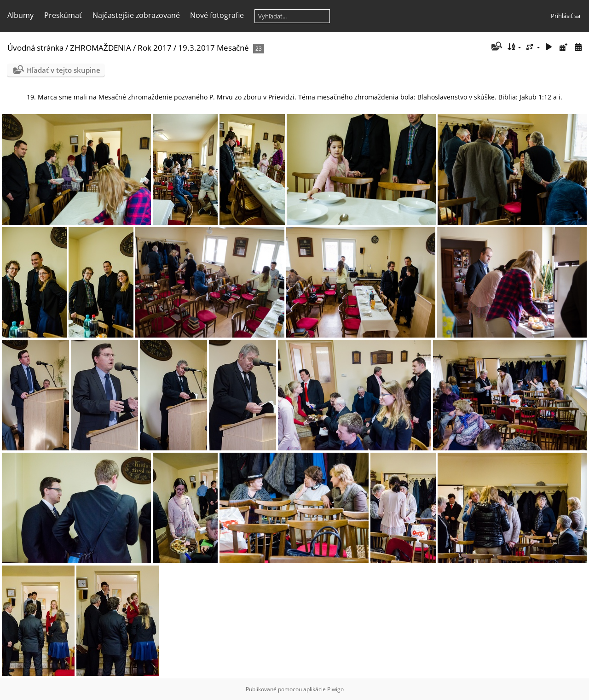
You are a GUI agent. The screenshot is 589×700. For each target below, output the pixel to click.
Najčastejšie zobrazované (136, 15)
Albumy (20, 15)
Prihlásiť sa (566, 16)
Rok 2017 (155, 48)
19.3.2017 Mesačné (214, 48)
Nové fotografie (217, 15)
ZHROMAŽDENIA (101, 48)
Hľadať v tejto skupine (64, 70)
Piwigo (335, 689)
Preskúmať (63, 15)
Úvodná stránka (35, 48)
